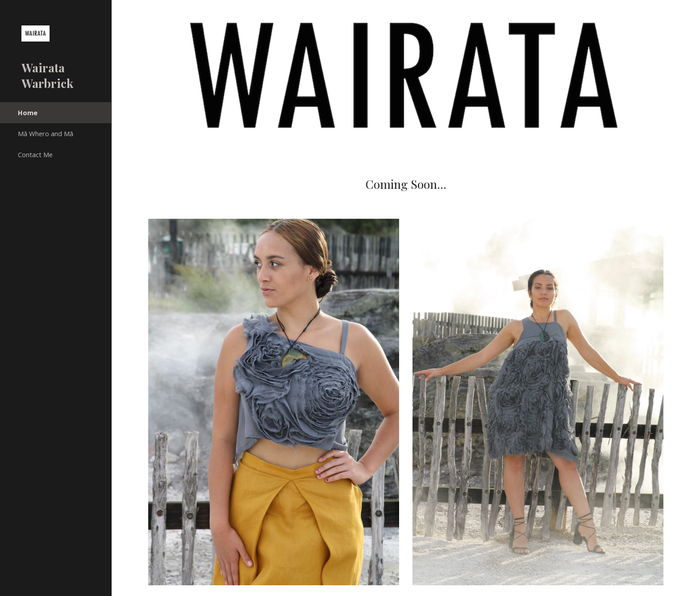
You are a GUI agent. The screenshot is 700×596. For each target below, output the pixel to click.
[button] (689, 13)
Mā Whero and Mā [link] (46, 133)
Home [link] (28, 113)
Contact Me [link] (35, 154)
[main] (406, 184)
